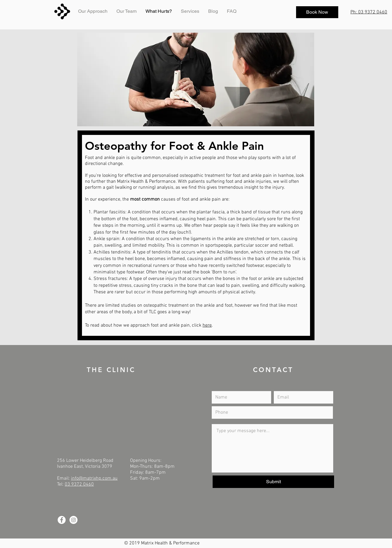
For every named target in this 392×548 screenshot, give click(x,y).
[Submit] (273, 482)
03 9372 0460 (79, 484)
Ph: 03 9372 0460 (369, 12)
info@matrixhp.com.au (94, 478)
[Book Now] (317, 12)
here (207, 325)
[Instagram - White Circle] (73, 520)
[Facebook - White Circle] (62, 520)
